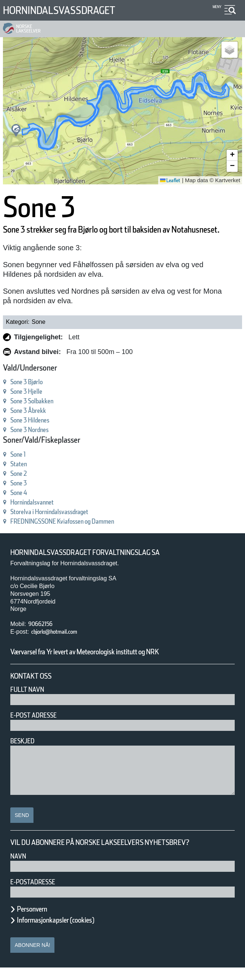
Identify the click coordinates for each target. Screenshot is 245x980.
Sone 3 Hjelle (32, 404)
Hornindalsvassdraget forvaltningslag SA (100, 565)
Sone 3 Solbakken (40, 413)
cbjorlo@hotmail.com (63, 644)
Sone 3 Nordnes (37, 442)
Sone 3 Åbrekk (34, 423)
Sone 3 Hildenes (37, 432)
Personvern (38, 921)
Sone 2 (22, 486)
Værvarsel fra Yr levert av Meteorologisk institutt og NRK (115, 664)
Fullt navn (30, 702)
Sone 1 (22, 466)
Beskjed (25, 753)
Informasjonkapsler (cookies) (70, 932)
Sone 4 (22, 505)
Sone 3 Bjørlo (32, 394)
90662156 (43, 636)
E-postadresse (38, 894)
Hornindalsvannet (40, 514)
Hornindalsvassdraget (72, 10)
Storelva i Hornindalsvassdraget (63, 524)
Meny (216, 7)
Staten (21, 476)
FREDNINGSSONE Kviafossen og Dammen (79, 533)
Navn (19, 868)
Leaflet (168, 180)
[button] (16, 130)
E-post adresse (39, 727)
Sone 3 (22, 495)
